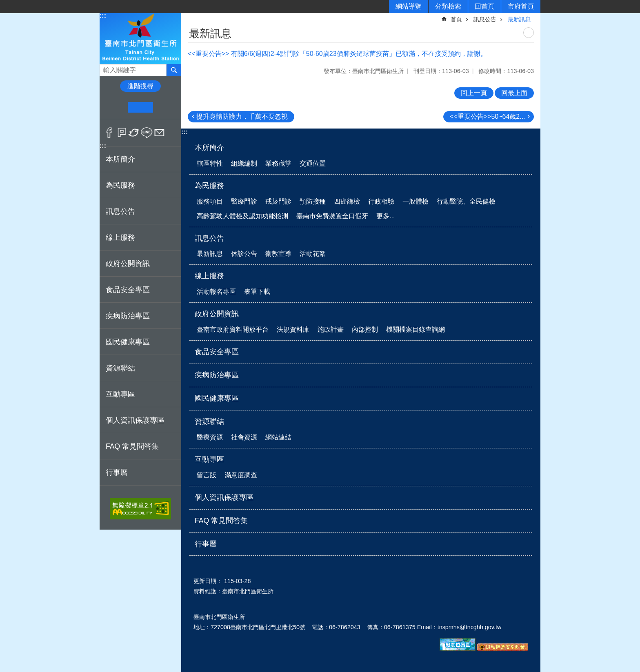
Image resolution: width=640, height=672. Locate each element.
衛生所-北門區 (140, 38)
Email (159, 133)
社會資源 (244, 437)
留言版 (207, 475)
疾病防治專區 (128, 316)
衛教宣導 (278, 254)
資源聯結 (209, 421)
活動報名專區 (216, 292)
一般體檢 (416, 201)
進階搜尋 (140, 86)
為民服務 (209, 186)
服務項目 (210, 201)
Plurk (122, 133)
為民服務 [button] (120, 185)
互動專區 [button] (120, 394)
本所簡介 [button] (120, 159)
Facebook (109, 133)
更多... (386, 216)
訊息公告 (485, 19)
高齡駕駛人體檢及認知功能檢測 (242, 216)
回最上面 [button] (514, 93)
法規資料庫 (293, 329)
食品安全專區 (128, 290)
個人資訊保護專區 (135, 420)
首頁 (456, 19)
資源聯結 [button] (120, 368)
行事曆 (117, 472)
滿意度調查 (241, 475)
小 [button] (115, 107)
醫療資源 (210, 437)
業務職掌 (278, 163)
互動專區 (209, 459)
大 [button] (166, 107)
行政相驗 (381, 201)
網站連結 (278, 437)
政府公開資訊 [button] (128, 264)
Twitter (134, 133)
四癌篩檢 (347, 201)
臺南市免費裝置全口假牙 (332, 216)
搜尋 (106, 68)
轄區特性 (210, 163)
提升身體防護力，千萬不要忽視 (242, 116)
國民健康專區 (128, 342)
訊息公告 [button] (120, 211)
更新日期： (208, 581)
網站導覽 (409, 6)
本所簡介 (209, 148)
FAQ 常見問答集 (132, 446)
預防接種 (313, 201)
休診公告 (244, 254)
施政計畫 (331, 329)
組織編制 (244, 163)
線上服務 (209, 276)
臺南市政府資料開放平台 (233, 329)
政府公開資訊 (217, 314)
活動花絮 (313, 254)
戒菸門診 (278, 201)
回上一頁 (474, 93)
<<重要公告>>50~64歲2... (488, 116)
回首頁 (484, 6)
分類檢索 (448, 6)
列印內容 (529, 33)
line (147, 133)
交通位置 (313, 163)
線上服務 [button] (120, 237)
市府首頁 (521, 6)
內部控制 (365, 329)
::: (103, 16)
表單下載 (257, 292)
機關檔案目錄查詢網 (416, 329)
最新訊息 (519, 19)
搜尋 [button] (174, 70)
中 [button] (140, 107)
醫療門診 (244, 201)
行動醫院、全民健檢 (466, 201)
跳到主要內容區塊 (4, 4)
